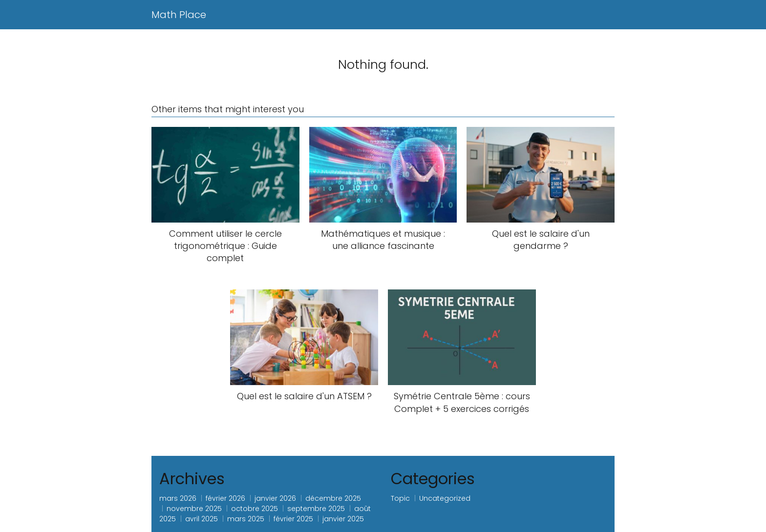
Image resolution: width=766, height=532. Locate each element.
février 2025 (293, 519)
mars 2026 (178, 498)
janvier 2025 (343, 519)
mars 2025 (246, 519)
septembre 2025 (316, 509)
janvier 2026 (275, 498)
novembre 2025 (194, 509)
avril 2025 (202, 519)
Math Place (179, 15)
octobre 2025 (255, 509)
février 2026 (225, 498)
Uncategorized (445, 498)
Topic (400, 498)
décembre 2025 (333, 498)
